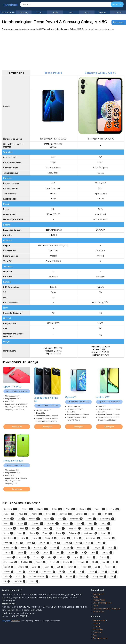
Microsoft (83, 548)
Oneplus (37, 524)
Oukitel (105, 557)
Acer (31, 543)
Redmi (100, 509)
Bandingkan (119, 22)
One (78, 538)
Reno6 (84, 577)
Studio (68, 562)
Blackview (40, 548)
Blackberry (107, 519)
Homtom (9, 557)
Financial (96, 623)
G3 (114, 572)
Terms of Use (99, 612)
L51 (60, 567)
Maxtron (103, 528)
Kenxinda (20, 581)
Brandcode (10, 548)
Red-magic (10, 562)
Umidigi (44, 543)
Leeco (34, 581)
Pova (61, 533)
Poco (91, 519)
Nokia (96, 514)
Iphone (35, 519)
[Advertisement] (63, 50)
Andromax (91, 533)
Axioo (22, 553)
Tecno (22, 524)
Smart (47, 533)
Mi (109, 514)
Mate (48, 528)
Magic (48, 553)
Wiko (35, 553)
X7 (104, 572)
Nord (78, 557)
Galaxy (27, 509)
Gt (79, 543)
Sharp (34, 533)
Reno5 (107, 553)
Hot (62, 519)
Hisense (110, 567)
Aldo (52, 557)
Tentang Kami (99, 594)
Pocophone (99, 577)
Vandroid (75, 528)
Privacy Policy (99, 600)
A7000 (34, 572)
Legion (73, 553)
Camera (96, 626)
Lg (21, 519)
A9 (113, 577)
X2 (95, 562)
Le (98, 567)
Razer (91, 557)
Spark (106, 533)
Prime (55, 548)
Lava (24, 538)
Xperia (37, 514)
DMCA (95, 606)
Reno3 (71, 577)
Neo (95, 553)
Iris (57, 543)
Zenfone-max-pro (39, 577)
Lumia (26, 548)
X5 (62, 572)
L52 (72, 572)
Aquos (68, 548)
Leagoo (99, 548)
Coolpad (51, 538)
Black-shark (93, 538)
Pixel (93, 524)
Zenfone (66, 514)
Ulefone (23, 567)
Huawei (118, 12)
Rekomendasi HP (100, 620)
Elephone (82, 562)
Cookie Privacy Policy (102, 603)
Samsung (24, 12)
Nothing (27, 562)
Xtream (9, 572)
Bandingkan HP (8, 12)
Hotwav (109, 538)
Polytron (75, 533)
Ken (105, 562)
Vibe (21, 533)
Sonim (72, 567)
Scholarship (98, 629)
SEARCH (117, 4)
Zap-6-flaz (49, 572)
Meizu (8, 524)
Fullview (86, 567)
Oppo (87, 12)
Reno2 (41, 562)
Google (53, 524)
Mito (112, 548)
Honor (68, 524)
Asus (23, 514)
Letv (21, 572)
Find (24, 528)
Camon (39, 557)
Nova (37, 538)
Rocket (8, 567)
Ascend (24, 557)
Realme (102, 12)
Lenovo (82, 514)
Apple (55, 12)
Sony (51, 514)
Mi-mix (20, 577)
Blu (7, 581)
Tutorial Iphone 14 (100, 638)
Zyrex (36, 567)
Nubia (106, 524)
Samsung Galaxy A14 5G (101, 73)
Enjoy (49, 567)
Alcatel (65, 557)
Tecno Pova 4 (53, 73)
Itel (20, 543)
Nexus (93, 572)
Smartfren (10, 538)
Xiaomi (39, 12)
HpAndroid (10, 5)
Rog (61, 528)
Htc (36, 528)
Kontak (96, 597)
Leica (8, 577)
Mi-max (57, 577)
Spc (90, 543)
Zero (89, 528)
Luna (68, 543)
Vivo (71, 12)
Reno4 (54, 562)
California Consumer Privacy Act (107, 609)
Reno (8, 543)
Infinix (114, 509)
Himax (65, 538)
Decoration (98, 632)
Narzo (8, 533)
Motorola (10, 528)
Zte (81, 524)
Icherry (9, 553)
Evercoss (76, 519)
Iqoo (102, 543)
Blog (95, 635)
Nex (60, 553)
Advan (9, 519)
